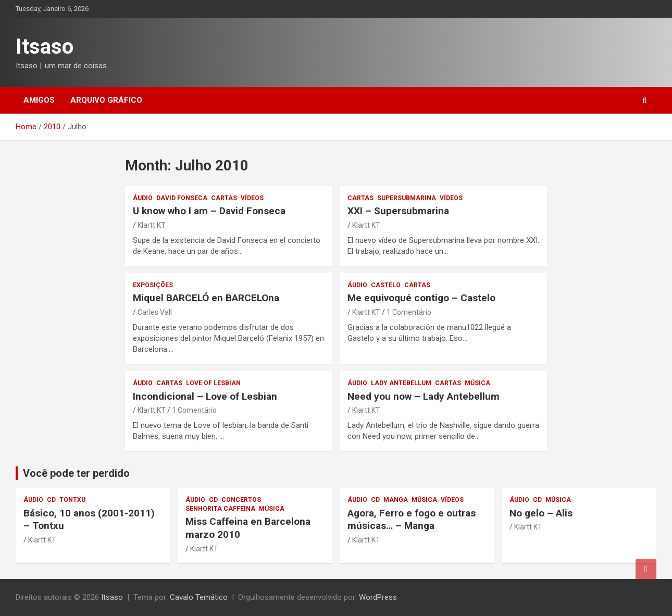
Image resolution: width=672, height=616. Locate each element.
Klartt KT (152, 225)
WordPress (378, 597)
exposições (153, 285)
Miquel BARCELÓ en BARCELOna (206, 298)
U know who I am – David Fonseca (209, 211)
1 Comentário (409, 312)
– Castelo (421, 298)
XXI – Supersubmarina (398, 211)
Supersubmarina (407, 198)
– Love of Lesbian (205, 396)
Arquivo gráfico (106, 100)
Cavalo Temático (199, 597)
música (477, 383)
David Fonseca (182, 198)
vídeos (252, 198)
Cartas (224, 198)
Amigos (39, 100)
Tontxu (72, 500)
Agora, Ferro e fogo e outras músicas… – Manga (412, 520)
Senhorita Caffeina (220, 509)
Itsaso (45, 47)
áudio (143, 198)
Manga (396, 500)
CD (51, 500)
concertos (241, 500)
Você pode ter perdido (76, 473)
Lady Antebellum (401, 383)
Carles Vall (155, 312)
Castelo (386, 285)
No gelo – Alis (541, 513)
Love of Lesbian (213, 383)
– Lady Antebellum (424, 396)
